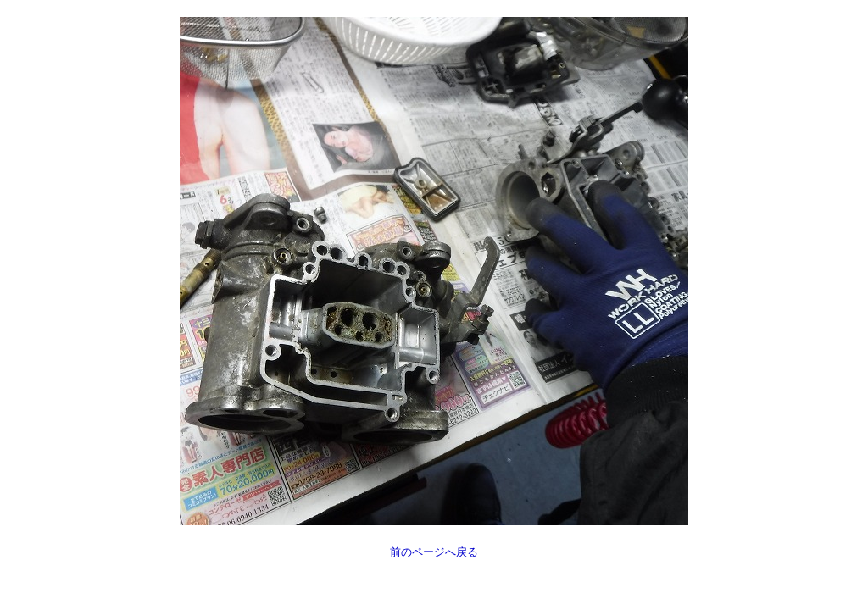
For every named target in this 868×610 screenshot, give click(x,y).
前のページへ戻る (434, 552)
